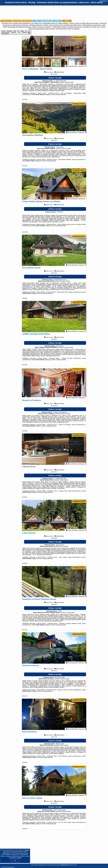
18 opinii (63, 812)
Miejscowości (27, 21)
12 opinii (63, 150)
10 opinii (62, 282)
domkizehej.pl (104, 1)
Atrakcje (57, 21)
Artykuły (67, 21)
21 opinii (66, 348)
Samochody (47, 21)
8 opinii (61, 746)
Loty (37, 21)
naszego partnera (61, 96)
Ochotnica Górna (79, 38)
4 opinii (61, 481)
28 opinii (63, 415)
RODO (19, 858)
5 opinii (61, 547)
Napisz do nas (73, 865)
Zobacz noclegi (55, 79)
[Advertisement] (54, 848)
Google (27, 850)
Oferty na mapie (17, 21)
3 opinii (66, 83)
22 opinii (62, 680)
